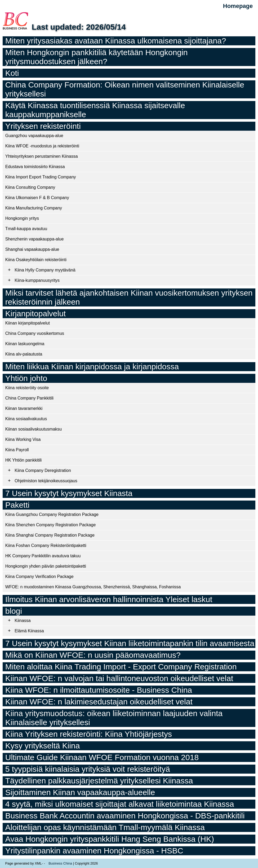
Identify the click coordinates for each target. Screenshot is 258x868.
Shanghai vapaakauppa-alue (32, 249)
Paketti (17, 505)
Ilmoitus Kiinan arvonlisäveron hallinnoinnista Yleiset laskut (109, 599)
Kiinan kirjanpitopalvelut (28, 323)
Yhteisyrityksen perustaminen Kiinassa (42, 156)
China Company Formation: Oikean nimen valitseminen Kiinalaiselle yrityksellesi (125, 89)
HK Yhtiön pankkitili (24, 460)
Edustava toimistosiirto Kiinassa (35, 167)
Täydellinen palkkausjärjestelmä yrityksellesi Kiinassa (99, 781)
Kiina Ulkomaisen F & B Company (37, 198)
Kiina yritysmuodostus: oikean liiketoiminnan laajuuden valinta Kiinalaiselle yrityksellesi (114, 718)
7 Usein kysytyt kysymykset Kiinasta (69, 493)
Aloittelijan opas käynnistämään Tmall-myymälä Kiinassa (105, 827)
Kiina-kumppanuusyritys (37, 280)
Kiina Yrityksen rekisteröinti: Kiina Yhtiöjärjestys (89, 734)
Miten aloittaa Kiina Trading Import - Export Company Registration (121, 667)
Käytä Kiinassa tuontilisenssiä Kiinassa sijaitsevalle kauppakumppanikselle (95, 110)
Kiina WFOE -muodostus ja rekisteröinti (42, 146)
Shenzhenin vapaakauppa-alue (35, 239)
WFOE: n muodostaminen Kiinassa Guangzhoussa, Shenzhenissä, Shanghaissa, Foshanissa (93, 587)
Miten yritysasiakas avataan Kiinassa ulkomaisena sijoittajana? (116, 41)
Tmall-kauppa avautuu (26, 229)
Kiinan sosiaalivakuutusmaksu (34, 429)
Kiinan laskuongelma (25, 344)
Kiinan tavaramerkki (24, 408)
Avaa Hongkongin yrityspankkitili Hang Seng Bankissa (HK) (110, 839)
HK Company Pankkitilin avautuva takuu (43, 556)
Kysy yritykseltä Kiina (43, 746)
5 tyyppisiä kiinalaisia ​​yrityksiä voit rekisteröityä (88, 769)
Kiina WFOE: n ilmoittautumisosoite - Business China (99, 690)
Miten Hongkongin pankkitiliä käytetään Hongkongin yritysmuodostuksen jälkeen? (97, 57)
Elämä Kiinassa (29, 631)
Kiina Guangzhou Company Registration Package (52, 514)
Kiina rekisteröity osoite (27, 388)
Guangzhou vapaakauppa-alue (34, 136)
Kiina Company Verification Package (39, 577)
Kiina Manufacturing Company (34, 208)
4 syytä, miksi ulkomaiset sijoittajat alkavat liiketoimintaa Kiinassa (120, 804)
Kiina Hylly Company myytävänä (45, 270)
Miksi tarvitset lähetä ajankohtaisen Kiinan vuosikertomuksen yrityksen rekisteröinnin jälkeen (129, 297)
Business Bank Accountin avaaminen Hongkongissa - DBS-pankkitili (125, 816)
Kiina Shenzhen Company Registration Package (51, 525)
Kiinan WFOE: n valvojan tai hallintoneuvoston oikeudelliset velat (119, 678)
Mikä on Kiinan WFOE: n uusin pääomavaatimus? (93, 655)
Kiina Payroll (17, 450)
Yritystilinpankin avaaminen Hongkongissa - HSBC (94, 851)
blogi (14, 611)
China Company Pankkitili (29, 398)
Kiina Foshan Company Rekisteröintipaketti (46, 545)
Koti (12, 73)
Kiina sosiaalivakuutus (26, 419)
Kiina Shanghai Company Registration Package (50, 535)
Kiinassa (23, 621)
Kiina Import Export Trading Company (41, 177)
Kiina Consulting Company (30, 187)
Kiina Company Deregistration (43, 470)
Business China (60, 863)
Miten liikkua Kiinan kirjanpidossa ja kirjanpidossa (92, 367)
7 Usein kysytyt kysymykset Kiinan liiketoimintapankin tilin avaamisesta (130, 643)
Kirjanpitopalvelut (35, 314)
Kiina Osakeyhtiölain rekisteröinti (36, 260)
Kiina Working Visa (23, 439)
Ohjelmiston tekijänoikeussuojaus (46, 481)
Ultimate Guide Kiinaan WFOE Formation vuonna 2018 (102, 757)
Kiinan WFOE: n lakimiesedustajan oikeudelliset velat (99, 702)
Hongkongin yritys (22, 218)
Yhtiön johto (26, 378)
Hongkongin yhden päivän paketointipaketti (46, 566)
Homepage (238, 6)
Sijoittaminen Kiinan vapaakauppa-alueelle (80, 792)
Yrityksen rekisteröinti (43, 126)
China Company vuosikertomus (35, 333)
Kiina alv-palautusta (24, 354)
